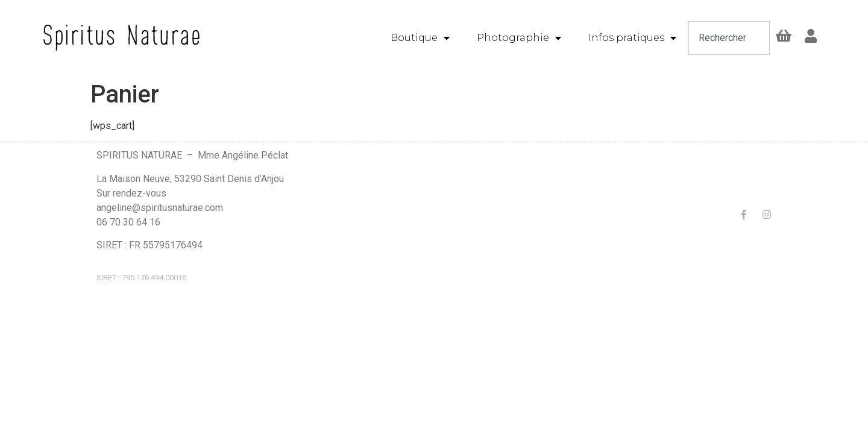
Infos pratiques (632, 38)
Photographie (519, 38)
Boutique (420, 38)
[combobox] (729, 38)
